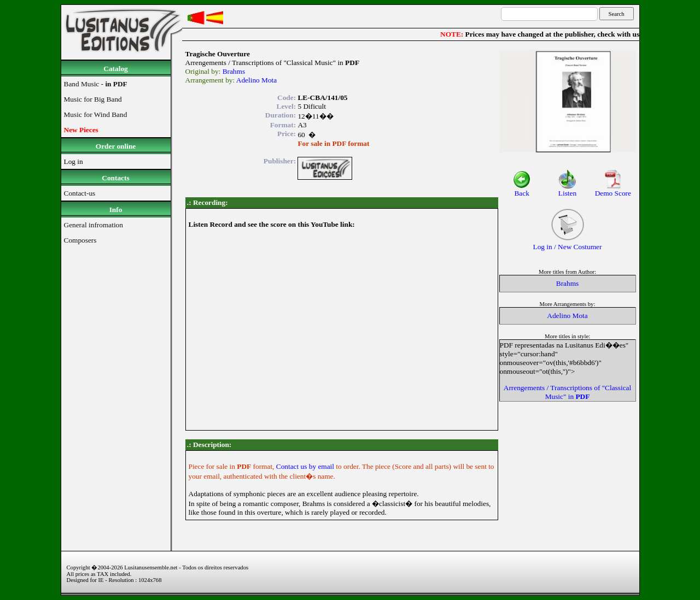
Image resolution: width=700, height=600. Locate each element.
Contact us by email (306, 466)
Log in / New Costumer (568, 243)
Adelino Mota (256, 80)
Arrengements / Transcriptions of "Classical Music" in (567, 392)
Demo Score (613, 190)
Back (522, 190)
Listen (567, 190)
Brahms (234, 71)
